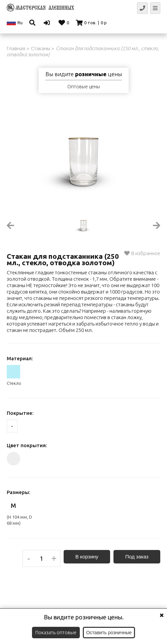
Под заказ (137, 557)
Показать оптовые (56, 633)
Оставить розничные (109, 633)
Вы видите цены (84, 74)
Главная (16, 48)
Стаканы (41, 48)
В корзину (87, 557)
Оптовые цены (84, 87)
